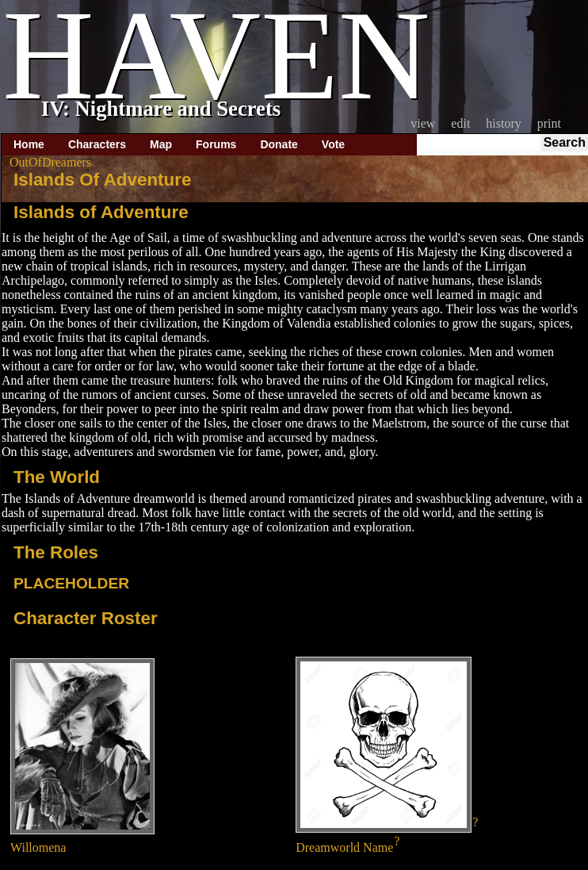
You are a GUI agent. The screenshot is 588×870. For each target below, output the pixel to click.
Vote (333, 144)
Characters (97, 144)
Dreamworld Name (344, 847)
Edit (460, 123)
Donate (279, 144)
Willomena (38, 847)
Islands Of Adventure (102, 180)
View (423, 123)
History (503, 123)
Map (161, 144)
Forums (216, 144)
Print (549, 123)
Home (29, 144)
